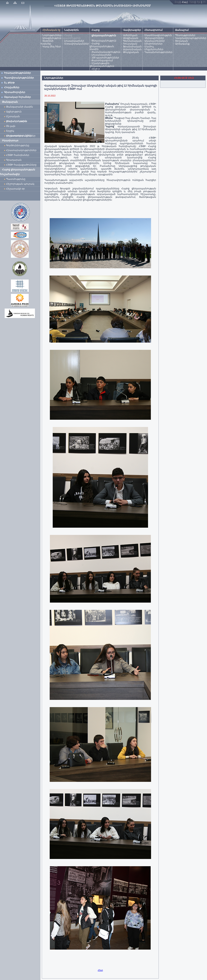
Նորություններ (52, 35)
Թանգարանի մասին (19, 107)
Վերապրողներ (154, 38)
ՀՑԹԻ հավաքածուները (21, 165)
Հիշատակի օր (15, 189)
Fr (204, 2)
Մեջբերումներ (154, 49)
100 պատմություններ (105, 58)
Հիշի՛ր (96, 69)
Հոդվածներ (12, 87)
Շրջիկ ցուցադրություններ (20, 131)
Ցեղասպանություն (104, 41)
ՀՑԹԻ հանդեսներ (18, 155)
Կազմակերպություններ (191, 38)
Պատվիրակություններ (19, 78)
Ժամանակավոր (17, 121)
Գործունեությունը (18, 145)
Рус (199, 2)
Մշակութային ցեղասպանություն (102, 65)
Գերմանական (132, 41)
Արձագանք (182, 44)
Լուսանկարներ (74, 41)
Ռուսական (130, 44)
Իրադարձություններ (17, 73)
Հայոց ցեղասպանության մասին (102, 46)
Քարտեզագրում (102, 60)
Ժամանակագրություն (106, 52)
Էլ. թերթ (9, 83)
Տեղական (182, 41)
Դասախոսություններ (158, 52)
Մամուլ (149, 47)
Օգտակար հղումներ (17, 97)
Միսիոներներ (153, 44)
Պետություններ (185, 35)
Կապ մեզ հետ (52, 47)
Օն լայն (11, 126)
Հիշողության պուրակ (20, 184)
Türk (192, 2)
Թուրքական (131, 52)
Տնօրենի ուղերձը (47, 42)
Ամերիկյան (130, 35)
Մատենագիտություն (158, 35)
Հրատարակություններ (21, 150)
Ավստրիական (132, 49)
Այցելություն (14, 112)
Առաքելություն (52, 38)
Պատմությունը (16, 179)
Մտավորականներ (77, 44)
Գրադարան (14, 160)
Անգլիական (131, 38)
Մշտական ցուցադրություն (16, 117)
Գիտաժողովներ (15, 92)
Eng (177, 2)
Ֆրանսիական (132, 47)
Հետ (100, 970)
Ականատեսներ (155, 41)
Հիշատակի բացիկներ (22, 136)
